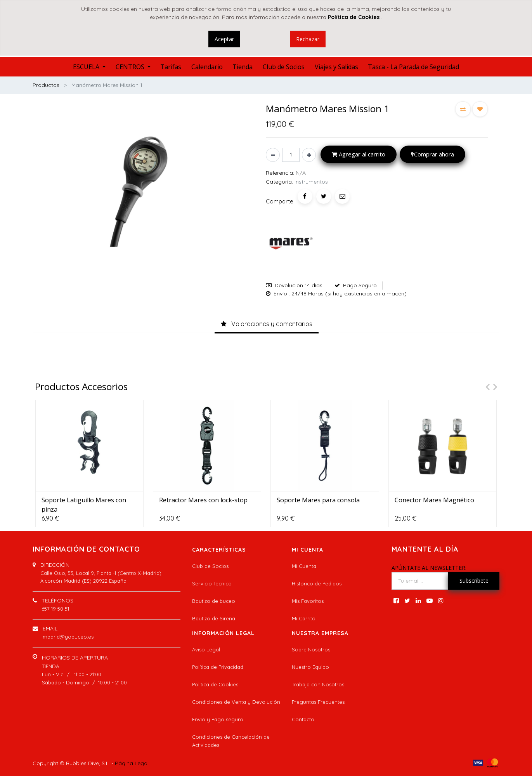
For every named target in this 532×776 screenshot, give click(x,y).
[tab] (267, 324)
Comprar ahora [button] (432, 154)
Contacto (303, 719)
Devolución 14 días (299, 285)
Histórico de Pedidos (317, 583)
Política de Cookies (215, 684)
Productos (46, 85)
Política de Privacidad (218, 667)
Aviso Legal (206, 649)
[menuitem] (171, 67)
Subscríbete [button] (474, 581)
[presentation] (485, 387)
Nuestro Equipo (310, 667)
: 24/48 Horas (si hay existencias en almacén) (348, 293)
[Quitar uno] (273, 155)
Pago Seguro (360, 285)
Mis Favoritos (308, 601)
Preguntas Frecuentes (318, 702)
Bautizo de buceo (214, 601)
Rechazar (308, 39)
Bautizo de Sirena (214, 618)
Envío (280, 293)
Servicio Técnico (212, 583)
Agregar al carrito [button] (359, 154)
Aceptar (224, 39)
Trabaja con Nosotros (318, 684)
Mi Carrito (304, 618)
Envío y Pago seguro (218, 719)
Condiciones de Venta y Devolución (236, 702)
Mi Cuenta (304, 566)
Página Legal (132, 763)
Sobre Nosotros (311, 649)
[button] (463, 109)
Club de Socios (210, 566)
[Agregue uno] (309, 155)
